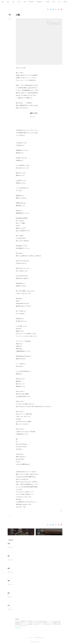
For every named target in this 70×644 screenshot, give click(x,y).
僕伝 (9, 556)
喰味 (9, 593)
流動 (9, 581)
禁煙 (9, 568)
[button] (6, 2)
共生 (9, 605)
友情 (9, 544)
